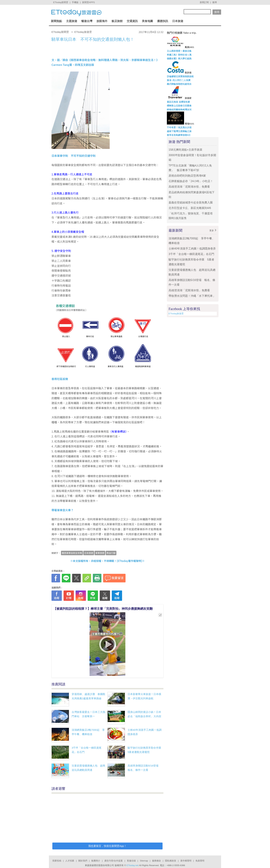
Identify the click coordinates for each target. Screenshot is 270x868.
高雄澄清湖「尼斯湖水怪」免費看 (189, 187)
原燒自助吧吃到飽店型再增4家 (187, 176)
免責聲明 (200, 861)
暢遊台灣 (87, 21)
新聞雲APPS (89, 2)
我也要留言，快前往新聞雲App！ (107, 846)
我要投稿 (57, 861)
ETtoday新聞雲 (61, 2)
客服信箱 (131, 861)
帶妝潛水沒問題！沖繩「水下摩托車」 (192, 296)
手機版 (75, 2)
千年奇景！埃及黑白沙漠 (179, 128)
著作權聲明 (186, 861)
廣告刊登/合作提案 (114, 861)
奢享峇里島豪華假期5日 (179, 135)
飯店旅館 (117, 21)
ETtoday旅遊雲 (176, 314)
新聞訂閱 (204, 2)
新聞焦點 (56, 21)
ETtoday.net (133, 865)
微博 (215, 2)
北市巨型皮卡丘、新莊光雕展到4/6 (190, 208)
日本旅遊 (178, 21)
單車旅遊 (100, 553)
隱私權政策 (171, 861)
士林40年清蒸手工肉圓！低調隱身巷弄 (192, 249)
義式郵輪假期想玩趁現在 (179, 84)
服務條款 (157, 861)
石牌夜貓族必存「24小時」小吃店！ (191, 181)
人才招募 (70, 861)
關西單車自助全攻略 (72, 553)
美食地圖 (147, 21)
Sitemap (144, 861)
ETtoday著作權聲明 (129, 561)
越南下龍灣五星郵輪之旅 (179, 131)
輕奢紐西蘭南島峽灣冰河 (179, 110)
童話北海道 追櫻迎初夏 (178, 102)
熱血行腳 (111, 553)
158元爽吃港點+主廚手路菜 (185, 150)
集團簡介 (96, 861)
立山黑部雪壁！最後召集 (179, 51)
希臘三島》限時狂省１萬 (179, 55)
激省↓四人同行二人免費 (179, 80)
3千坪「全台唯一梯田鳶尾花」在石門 (191, 254)
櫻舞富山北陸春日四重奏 (179, 106)
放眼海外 (102, 21)
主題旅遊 (72, 21)
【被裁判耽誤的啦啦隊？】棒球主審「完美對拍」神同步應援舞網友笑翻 (103, 609)
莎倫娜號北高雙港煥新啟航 (180, 76)
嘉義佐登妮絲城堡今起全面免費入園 (191, 202)
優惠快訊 (163, 21)
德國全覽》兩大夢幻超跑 (179, 59)
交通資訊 (132, 21)
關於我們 (83, 861)
